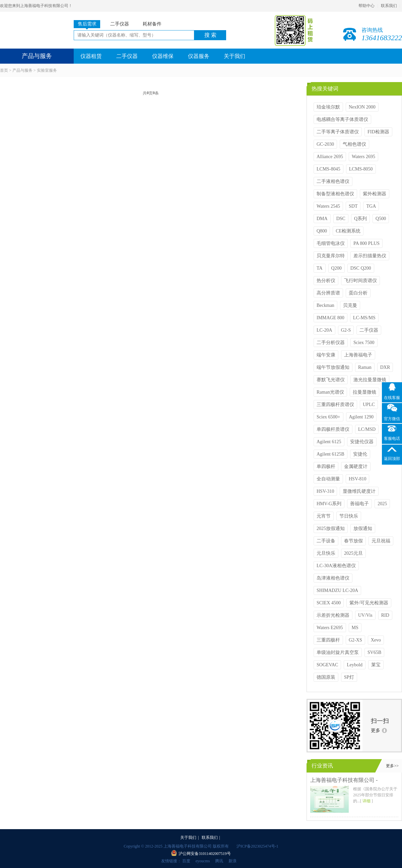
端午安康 (326, 355)
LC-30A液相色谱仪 (336, 566)
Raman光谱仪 (330, 392)
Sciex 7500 (364, 343)
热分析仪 (326, 281)
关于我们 (234, 56)
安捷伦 (360, 454)
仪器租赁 (91, 56)
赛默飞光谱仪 (331, 380)
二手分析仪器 (331, 343)
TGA (371, 206)
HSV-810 (357, 479)
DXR (385, 367)
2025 (382, 504)
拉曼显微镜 (364, 392)
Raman (365, 367)
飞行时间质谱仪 (360, 281)
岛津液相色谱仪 (333, 578)
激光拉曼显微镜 (370, 380)
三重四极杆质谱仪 (335, 405)
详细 (366, 801)
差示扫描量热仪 (370, 256)
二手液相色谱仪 (333, 181)
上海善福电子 (358, 355)
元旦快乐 (326, 553)
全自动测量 (328, 479)
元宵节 (324, 516)
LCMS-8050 (361, 169)
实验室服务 (47, 70)
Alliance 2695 (330, 157)
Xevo (376, 640)
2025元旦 (353, 553)
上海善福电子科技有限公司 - (344, 780)
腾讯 (219, 861)
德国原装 (326, 677)
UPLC (369, 405)
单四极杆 (326, 466)
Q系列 (360, 219)
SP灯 (349, 677)
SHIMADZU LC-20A (337, 590)
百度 (186, 861)
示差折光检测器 (333, 615)
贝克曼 (350, 305)
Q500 (381, 219)
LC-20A (324, 330)
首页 (4, 70)
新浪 (232, 861)
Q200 (337, 268)
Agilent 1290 (361, 417)
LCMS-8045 (328, 169)
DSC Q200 (361, 268)
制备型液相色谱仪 (335, 194)
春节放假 (353, 541)
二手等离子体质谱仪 (338, 132)
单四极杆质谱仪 (333, 429)
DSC (341, 219)
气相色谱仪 (354, 144)
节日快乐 (349, 516)
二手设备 (326, 541)
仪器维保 (163, 56)
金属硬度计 (356, 466)
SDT (353, 206)
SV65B (374, 652)
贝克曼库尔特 (331, 256)
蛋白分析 (358, 293)
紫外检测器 (375, 194)
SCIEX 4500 (329, 603)
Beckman (325, 305)
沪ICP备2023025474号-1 (257, 846)
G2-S (346, 330)
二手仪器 (127, 56)
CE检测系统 (348, 231)
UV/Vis (365, 615)
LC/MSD (367, 429)
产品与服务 (22, 70)
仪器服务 (199, 56)
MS (355, 628)
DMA (322, 219)
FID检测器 (378, 132)
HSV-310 (325, 491)
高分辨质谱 (328, 293)
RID (385, 615)
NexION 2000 (362, 107)
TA (320, 268)
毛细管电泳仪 (331, 243)
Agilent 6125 (329, 442)
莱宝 (376, 665)
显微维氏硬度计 (359, 491)
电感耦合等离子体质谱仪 (342, 119)
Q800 (322, 231)
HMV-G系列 (329, 504)
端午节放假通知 (333, 367)
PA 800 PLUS (366, 243)
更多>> (392, 766)
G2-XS (355, 640)
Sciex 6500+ (328, 417)
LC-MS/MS (364, 318)
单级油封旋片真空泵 (338, 652)
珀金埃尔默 (328, 107)
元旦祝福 (381, 541)
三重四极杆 (328, 640)
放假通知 (363, 528)
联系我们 (389, 6)
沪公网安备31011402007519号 (205, 854)
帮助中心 (366, 6)
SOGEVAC (327, 665)
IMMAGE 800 (330, 318)
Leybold (355, 665)
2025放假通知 (331, 528)
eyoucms (203, 861)
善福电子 (359, 504)
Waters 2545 (328, 206)
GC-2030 (325, 144)
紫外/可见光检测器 (369, 603)
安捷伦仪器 (362, 442)
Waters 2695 (363, 157)
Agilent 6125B (330, 454)
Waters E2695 (330, 628)
